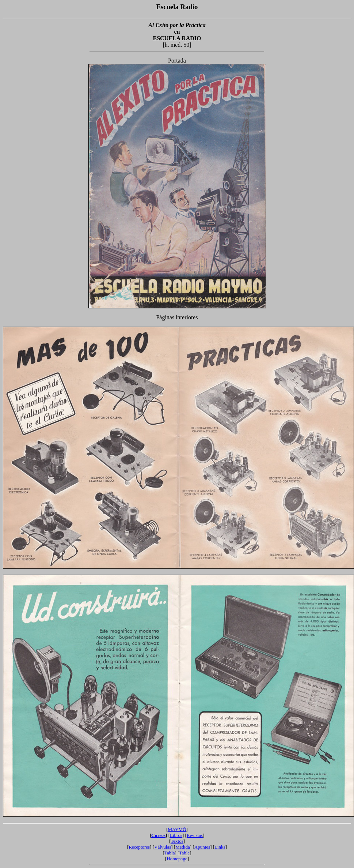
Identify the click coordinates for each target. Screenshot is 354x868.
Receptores (139, 847)
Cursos (158, 835)
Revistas (195, 835)
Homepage (177, 859)
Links (220, 847)
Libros (176, 835)
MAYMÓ (177, 829)
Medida (183, 847)
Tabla (170, 853)
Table (184, 853)
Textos (177, 841)
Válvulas (163, 847)
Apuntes (202, 847)
